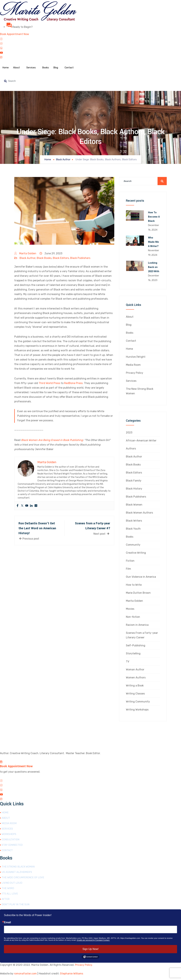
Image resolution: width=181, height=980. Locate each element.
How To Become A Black (154, 217)
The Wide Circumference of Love (23, 877)
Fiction (130, 561)
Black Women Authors (139, 513)
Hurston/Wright (136, 357)
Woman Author (135, 669)
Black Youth (133, 529)
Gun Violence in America (141, 577)
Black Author (27, 258)
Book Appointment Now (16, 766)
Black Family (134, 481)
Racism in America (137, 625)
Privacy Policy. (84, 965)
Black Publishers (80, 258)
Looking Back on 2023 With (154, 267)
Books (48, 68)
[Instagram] (90, 57)
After (6, 899)
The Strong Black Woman (18, 867)
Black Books (44, 258)
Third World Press (49, 383)
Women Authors (136, 678)
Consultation (10, 840)
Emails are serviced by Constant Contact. (93, 940)
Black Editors (61, 258)
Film (128, 569)
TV (128, 661)
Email (7, 922)
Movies (130, 609)
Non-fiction (133, 617)
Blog (59, 68)
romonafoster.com (25, 974)
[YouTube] (90, 52)
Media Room (133, 365)
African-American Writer (141, 441)
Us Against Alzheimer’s (17, 872)
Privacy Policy (135, 373)
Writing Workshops (137, 710)
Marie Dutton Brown (138, 593)
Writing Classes (135, 694)
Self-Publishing (136, 645)
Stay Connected (12, 845)
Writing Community (138, 702)
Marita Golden (28, 253)
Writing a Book (135, 686)
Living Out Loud (12, 883)
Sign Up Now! (90, 949)
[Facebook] (90, 39)
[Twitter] (90, 43)
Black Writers (134, 521)
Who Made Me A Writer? (153, 242)
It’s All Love (10, 894)
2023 (129, 433)
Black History (134, 489)
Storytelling (133, 653)
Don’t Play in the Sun (15, 904)
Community (133, 545)
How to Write (134, 585)
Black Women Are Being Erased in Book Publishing (52, 440)
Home (6, 68)
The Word (8, 888)
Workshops (9, 834)
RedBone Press (73, 383)
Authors (131, 449)
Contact (73, 68)
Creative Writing (136, 553)
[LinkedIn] (90, 48)
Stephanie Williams (72, 974)
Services (33, 68)
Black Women (134, 505)
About (18, 68)
